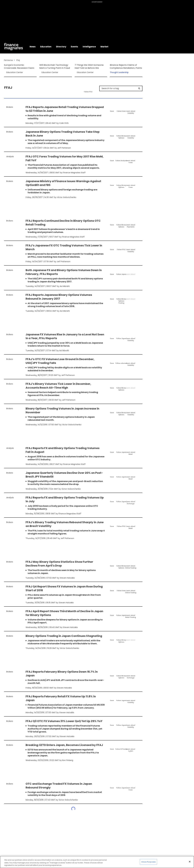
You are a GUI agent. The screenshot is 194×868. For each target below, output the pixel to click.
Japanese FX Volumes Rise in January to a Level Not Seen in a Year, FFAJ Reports (65, 336)
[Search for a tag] (119, 88)
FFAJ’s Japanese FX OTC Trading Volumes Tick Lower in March (64, 247)
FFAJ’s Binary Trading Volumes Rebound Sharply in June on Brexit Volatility (65, 524)
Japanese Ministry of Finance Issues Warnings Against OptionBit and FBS (63, 183)
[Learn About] (131, 110)
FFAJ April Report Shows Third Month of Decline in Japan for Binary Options (64, 613)
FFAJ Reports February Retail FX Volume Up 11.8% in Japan (61, 698)
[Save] (112, 109)
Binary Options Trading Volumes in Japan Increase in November (62, 410)
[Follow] (121, 109)
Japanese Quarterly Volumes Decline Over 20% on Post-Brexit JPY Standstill (64, 475)
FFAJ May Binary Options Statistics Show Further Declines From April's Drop (59, 564)
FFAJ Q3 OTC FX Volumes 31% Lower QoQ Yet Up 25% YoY (64, 721)
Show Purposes (148, 862)
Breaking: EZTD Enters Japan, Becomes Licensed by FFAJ (64, 745)
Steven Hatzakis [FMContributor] (67, 578)
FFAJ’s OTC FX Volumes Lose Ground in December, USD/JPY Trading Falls (60, 361)
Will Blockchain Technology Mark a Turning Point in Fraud (55, 67)
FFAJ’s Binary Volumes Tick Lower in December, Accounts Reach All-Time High (58, 386)
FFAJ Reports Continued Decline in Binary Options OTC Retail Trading (63, 223)
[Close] (190, 862)
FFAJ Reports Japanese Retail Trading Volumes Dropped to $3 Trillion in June (65, 109)
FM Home (8, 60)
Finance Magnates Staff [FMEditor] (74, 173)
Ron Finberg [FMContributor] (68, 760)
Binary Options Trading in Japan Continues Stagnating (64, 636)
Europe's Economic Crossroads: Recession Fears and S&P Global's (19, 67)
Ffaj (18, 60)
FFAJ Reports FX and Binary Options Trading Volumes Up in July (65, 499)
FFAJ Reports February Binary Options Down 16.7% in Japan (62, 674)
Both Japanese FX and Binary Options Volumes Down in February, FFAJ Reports (64, 272)
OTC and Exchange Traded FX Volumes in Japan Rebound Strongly (59, 786)
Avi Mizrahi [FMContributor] (65, 286)
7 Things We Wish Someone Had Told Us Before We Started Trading (89, 67)
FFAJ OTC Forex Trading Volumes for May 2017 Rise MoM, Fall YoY (65, 158)
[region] (97, 862)
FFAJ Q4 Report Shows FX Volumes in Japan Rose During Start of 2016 (64, 588)
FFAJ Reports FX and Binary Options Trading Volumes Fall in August (63, 450)
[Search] (139, 88)
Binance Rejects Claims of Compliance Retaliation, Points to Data (126, 67)
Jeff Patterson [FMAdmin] (64, 148)
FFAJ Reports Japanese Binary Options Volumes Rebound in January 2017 (59, 297)
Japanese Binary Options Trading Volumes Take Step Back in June (63, 134)
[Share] (140, 108)
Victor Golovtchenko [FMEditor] (67, 197)
